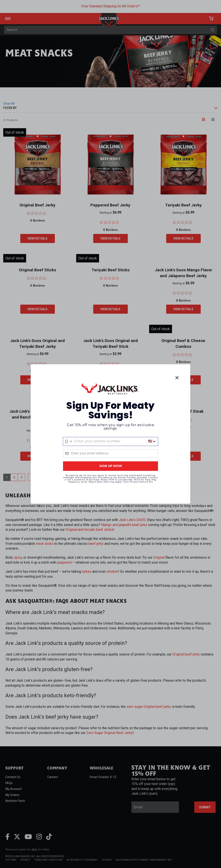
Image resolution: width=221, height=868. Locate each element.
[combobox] (110, 441)
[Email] (110, 454)
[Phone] (110, 441)
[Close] (177, 378)
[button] (152, 441)
